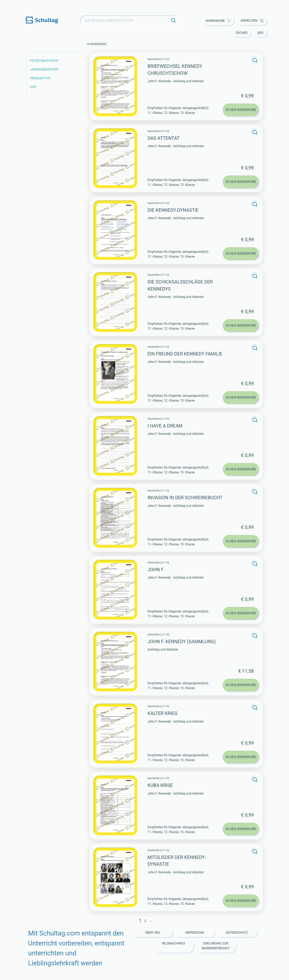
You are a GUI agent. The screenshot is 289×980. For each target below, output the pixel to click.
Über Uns (153, 933)
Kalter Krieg (162, 713)
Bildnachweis (174, 943)
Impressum (195, 933)
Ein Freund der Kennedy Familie (185, 354)
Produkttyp (40, 78)
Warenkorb (218, 21)
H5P (33, 87)
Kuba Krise (160, 785)
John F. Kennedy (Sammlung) (182, 642)
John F (156, 570)
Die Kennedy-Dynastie (173, 210)
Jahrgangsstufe (44, 69)
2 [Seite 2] (145, 921)
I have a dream (165, 426)
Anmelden (252, 21)
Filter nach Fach (44, 61)
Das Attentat (164, 138)
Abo (260, 33)
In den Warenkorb (241, 110)
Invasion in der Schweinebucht (185, 498)
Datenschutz (237, 933)
